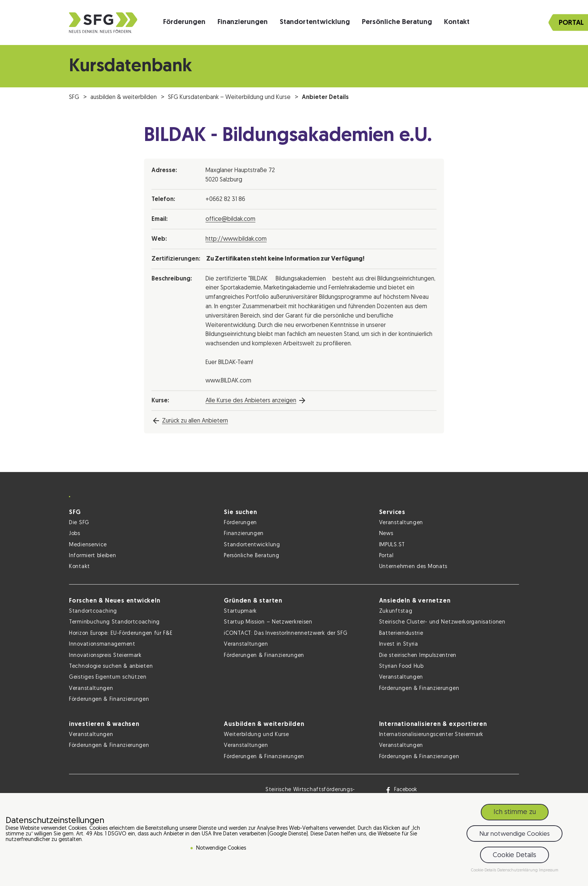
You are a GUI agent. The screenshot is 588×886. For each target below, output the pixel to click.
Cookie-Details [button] (484, 870)
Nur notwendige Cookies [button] (514, 834)
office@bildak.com (230, 219)
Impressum (549, 870)
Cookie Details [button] (514, 855)
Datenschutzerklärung (518, 870)
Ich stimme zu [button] (515, 812)
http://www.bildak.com (236, 239)
